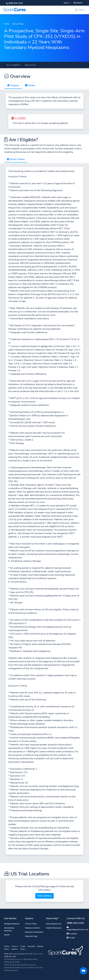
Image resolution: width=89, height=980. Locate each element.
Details (30, 85)
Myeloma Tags (31, 936)
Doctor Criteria (16, 159)
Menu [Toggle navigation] (80, 10)
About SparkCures (54, 924)
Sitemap (40, 946)
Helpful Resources (54, 928)
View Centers (44, 896)
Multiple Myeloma (12, 924)
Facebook (72, 934)
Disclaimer (31, 946)
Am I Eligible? (13, 65)
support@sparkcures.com (78, 929)
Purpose (13, 85)
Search (78, 3)
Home (7, 24)
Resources (30, 65)
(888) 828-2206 (14, 3)
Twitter (71, 938)
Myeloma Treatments (34, 932)
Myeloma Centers (32, 928)
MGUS (7, 935)
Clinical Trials (18, 24)
